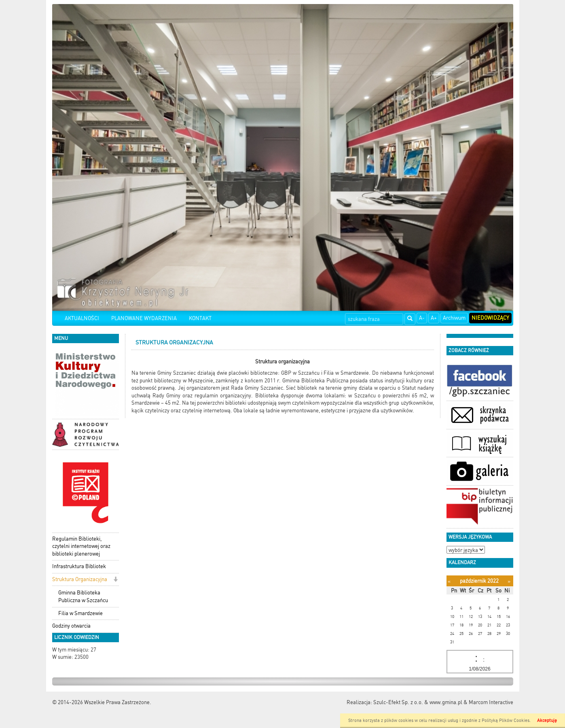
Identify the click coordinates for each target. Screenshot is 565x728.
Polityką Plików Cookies (506, 721)
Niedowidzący (490, 318)
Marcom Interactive (491, 702)
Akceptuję (547, 721)
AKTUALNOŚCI (82, 318)
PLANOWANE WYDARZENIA (144, 318)
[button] (115, 580)
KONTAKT (200, 318)
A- (422, 318)
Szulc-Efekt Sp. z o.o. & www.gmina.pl (418, 702)
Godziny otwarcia (71, 626)
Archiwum (454, 318)
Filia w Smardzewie (80, 613)
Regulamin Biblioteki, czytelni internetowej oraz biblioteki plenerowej (81, 546)
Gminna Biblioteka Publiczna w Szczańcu (83, 596)
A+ (434, 318)
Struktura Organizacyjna (80, 579)
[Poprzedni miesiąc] (449, 581)
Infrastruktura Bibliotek (79, 566)
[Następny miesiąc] (509, 581)
